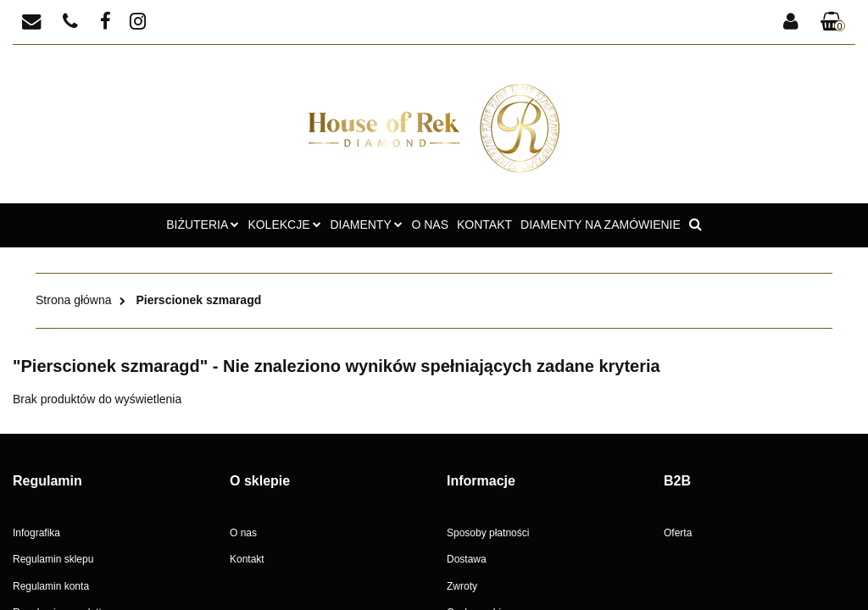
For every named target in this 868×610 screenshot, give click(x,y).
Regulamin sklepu (53, 559)
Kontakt (247, 559)
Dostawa (467, 559)
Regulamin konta (51, 586)
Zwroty (462, 586)
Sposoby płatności (488, 533)
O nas (243, 533)
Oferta (678, 533)
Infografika (36, 533)
